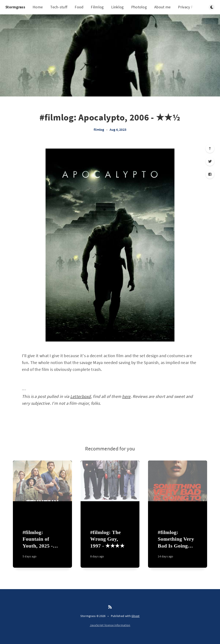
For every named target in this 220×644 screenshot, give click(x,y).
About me (162, 7)
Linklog (118, 7)
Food (79, 7)
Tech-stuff (59, 7)
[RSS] (110, 607)
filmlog (99, 129)
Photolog (139, 7)
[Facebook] (210, 174)
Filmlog (97, 7)
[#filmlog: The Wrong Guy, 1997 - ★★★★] (110, 546)
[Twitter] (210, 161)
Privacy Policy (189, 7)
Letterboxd (81, 396)
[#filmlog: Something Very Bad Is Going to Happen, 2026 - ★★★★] (178, 546)
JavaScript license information (110, 625)
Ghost (136, 616)
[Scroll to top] (210, 149)
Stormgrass (15, 7)
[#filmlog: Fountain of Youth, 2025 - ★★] (42, 546)
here (126, 396)
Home (38, 7)
